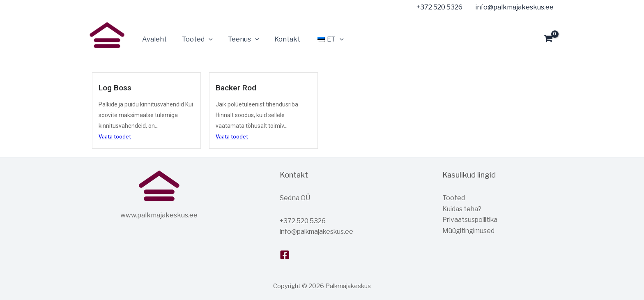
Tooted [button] (194, 39)
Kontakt (279, 39)
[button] (205, 39)
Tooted (454, 198)
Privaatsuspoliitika (472, 220)
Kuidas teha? (462, 209)
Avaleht (153, 39)
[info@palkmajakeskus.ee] (513, 7)
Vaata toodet (115, 137)
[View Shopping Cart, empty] (548, 39)
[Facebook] (285, 255)
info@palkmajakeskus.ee (319, 232)
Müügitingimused (469, 231)
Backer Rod (236, 88)
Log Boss (115, 88)
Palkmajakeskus (91, 53)
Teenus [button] (238, 39)
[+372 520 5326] (438, 7)
